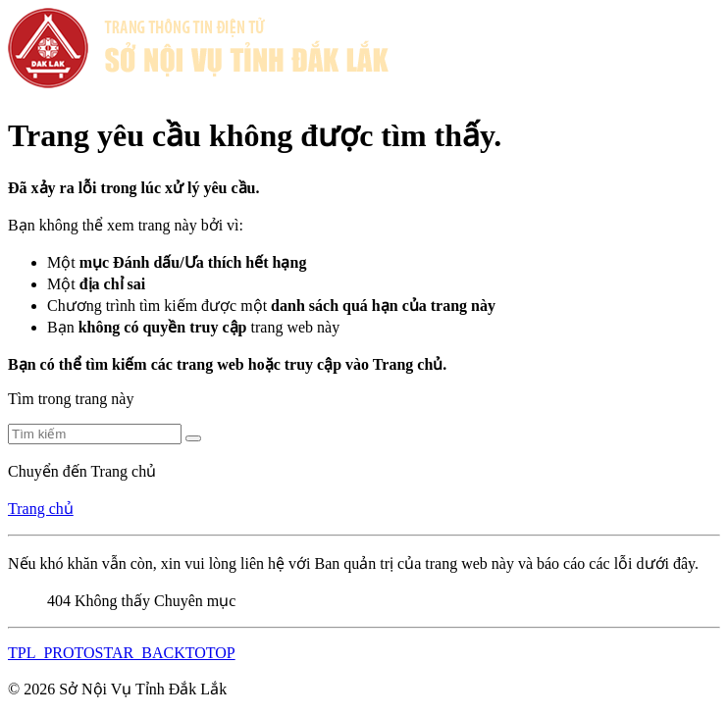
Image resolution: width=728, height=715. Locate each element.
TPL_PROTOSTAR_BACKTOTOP (122, 653)
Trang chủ (41, 509)
